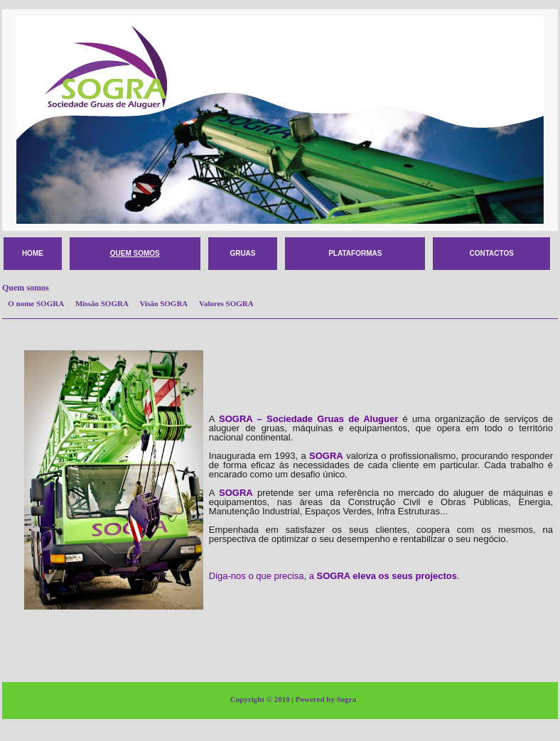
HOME (33, 253)
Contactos (491, 253)
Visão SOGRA (167, 303)
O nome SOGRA (38, 303)
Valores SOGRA (229, 303)
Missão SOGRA (105, 303)
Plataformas (355, 253)
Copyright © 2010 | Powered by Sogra (293, 699)
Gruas (242, 253)
